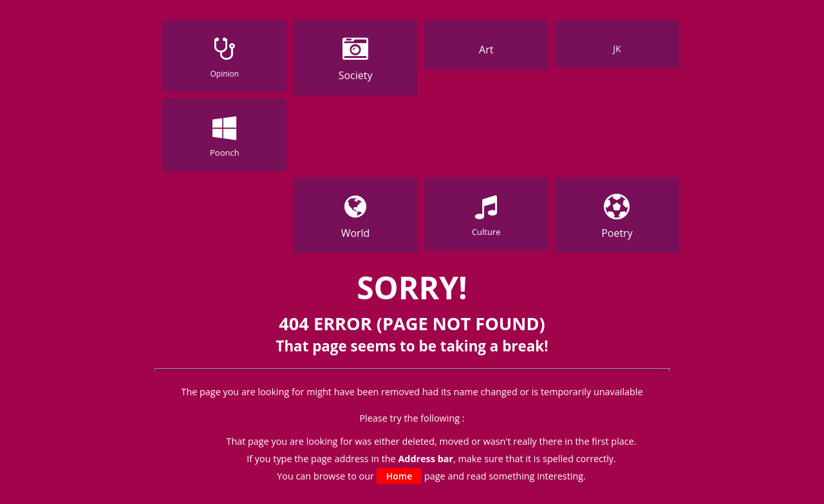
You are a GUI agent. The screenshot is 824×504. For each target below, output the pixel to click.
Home (399, 476)
